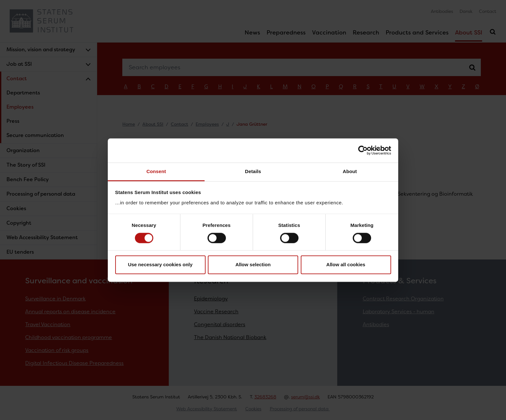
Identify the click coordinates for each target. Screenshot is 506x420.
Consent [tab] (156, 171)
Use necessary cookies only (160, 265)
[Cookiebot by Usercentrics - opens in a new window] (363, 150)
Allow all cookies (346, 265)
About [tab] (350, 171)
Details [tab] (253, 171)
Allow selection (253, 265)
